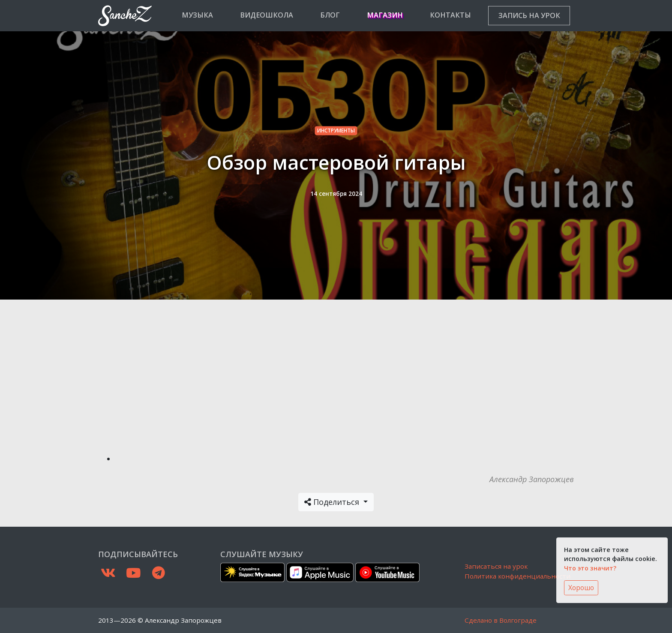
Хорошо (581, 588)
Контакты (450, 15)
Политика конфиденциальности (517, 576)
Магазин (385, 15)
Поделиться (333, 502)
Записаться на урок (496, 566)
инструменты (336, 130)
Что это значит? (590, 568)
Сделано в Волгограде (501, 620)
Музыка (197, 15)
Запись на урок (529, 15)
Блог (330, 15)
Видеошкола (267, 15)
